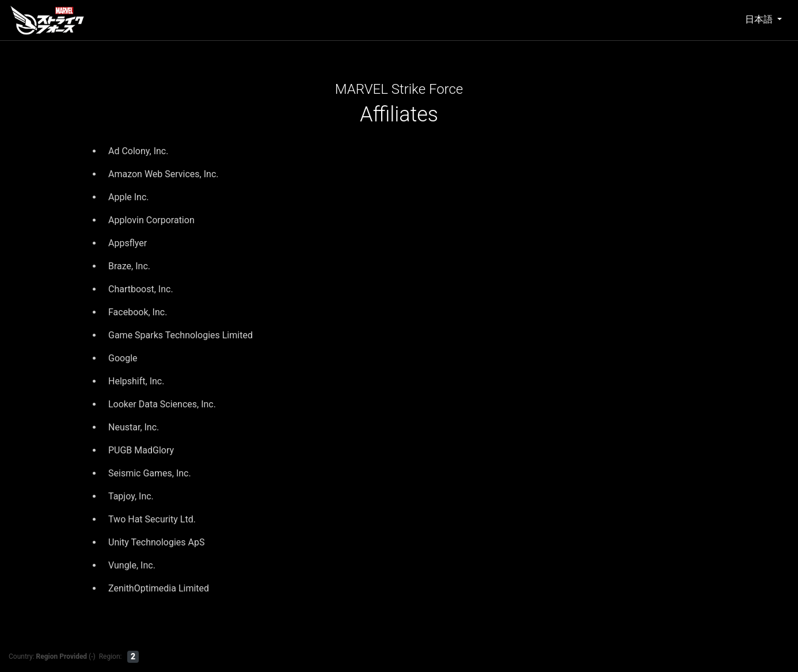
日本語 (760, 19)
